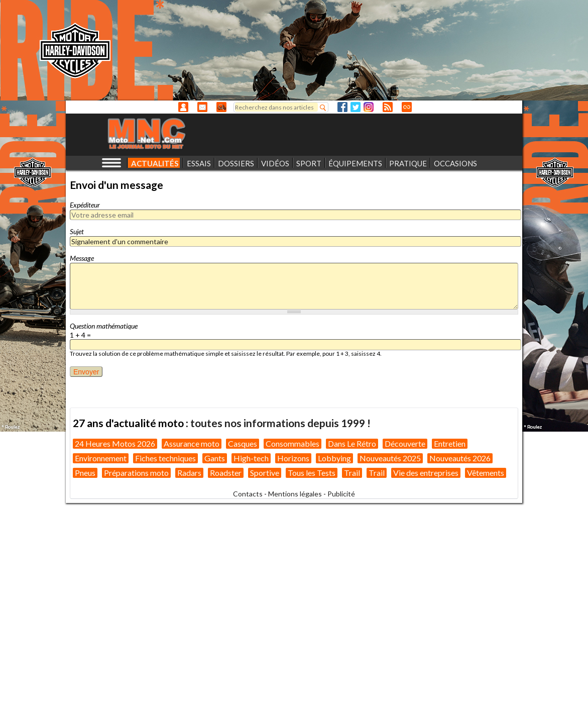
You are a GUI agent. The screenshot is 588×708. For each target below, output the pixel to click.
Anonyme (183, 107)
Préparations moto (136, 473)
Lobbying (334, 458)
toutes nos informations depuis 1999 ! (280, 423)
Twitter (356, 107)
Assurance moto (192, 443)
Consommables (292, 443)
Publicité (341, 494)
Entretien (450, 443)
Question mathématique (104, 326)
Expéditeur (85, 205)
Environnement (101, 458)
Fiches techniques (165, 458)
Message (82, 258)
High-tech (251, 458)
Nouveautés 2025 (390, 458)
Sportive (265, 473)
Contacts (248, 494)
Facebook (342, 107)
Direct (407, 107)
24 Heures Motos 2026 (115, 443)
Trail (352, 473)
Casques (243, 443)
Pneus (85, 473)
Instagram (369, 107)
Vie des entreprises (426, 473)
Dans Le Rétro (352, 443)
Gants (215, 458)
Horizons (293, 458)
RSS (388, 107)
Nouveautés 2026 (460, 458)
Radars (189, 473)
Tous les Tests (312, 473)
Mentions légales (295, 494)
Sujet (77, 231)
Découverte (405, 443)
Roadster (226, 473)
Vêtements (486, 473)
